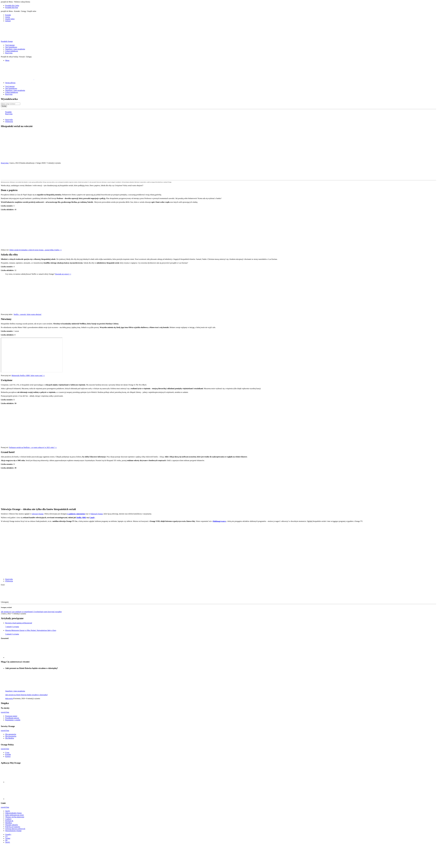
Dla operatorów (11, 734)
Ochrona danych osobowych (15, 829)
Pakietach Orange (97, 514)
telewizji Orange (38, 514)
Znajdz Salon (10, 19)
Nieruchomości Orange (13, 831)
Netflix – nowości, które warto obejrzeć (28, 314)
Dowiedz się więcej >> (63, 274)
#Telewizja (9, 122)
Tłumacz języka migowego (15, 817)
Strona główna (10, 83)
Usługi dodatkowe (12, 51)
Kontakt (8, 15)
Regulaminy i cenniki (13, 720)
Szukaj (4, 106)
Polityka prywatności (13, 827)
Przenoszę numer (11, 716)
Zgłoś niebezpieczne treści (15, 815)
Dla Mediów (10, 738)
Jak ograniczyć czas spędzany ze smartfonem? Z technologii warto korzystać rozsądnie (31, 612)
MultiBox (9, 823)
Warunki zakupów (12, 825)
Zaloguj (8, 21)
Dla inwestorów (11, 736)
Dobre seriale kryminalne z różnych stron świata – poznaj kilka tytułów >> (36, 250)
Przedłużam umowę (12, 718)
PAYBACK (9, 821)
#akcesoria (9, 698)
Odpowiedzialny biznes (13, 813)
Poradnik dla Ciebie (12, 6)
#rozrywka (9, 120)
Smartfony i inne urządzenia (15, 49)
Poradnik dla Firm (12, 7)
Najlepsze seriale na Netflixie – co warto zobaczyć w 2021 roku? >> (33, 447)
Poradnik (8, 112)
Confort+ (8, 819)
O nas (7, 752)
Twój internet (10, 45)
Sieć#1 (8, 811)
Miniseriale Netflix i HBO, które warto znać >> (28, 376)
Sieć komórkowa (11, 47)
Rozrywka (9, 53)
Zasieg (8, 17)
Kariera (8, 756)
